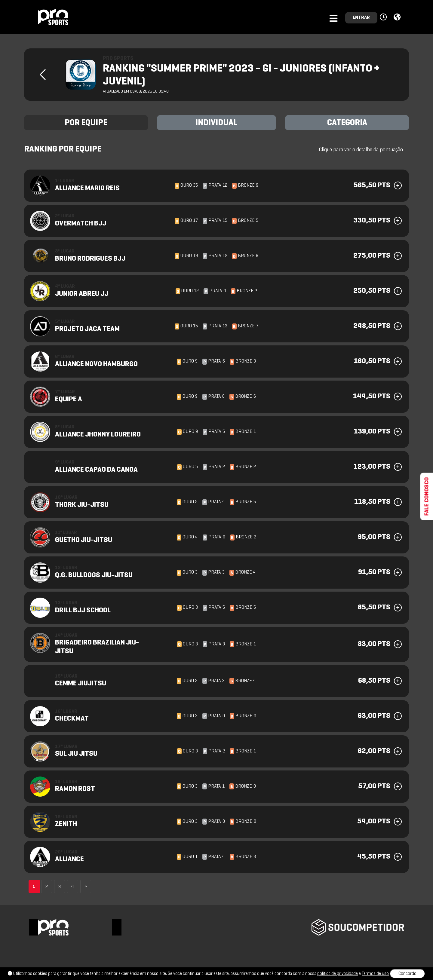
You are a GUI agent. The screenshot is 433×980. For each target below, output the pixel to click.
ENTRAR (361, 18)
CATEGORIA (347, 123)
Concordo (407, 974)
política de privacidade (338, 974)
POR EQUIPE (86, 123)
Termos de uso (375, 974)
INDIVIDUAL (216, 123)
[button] (384, 17)
